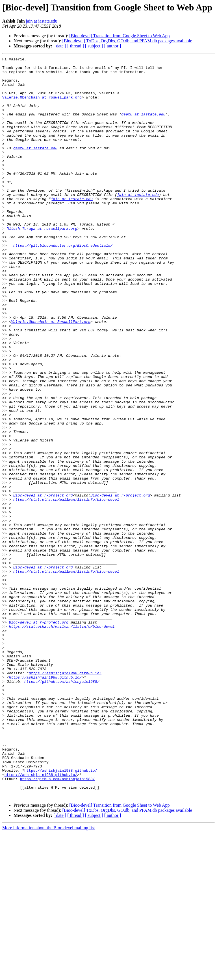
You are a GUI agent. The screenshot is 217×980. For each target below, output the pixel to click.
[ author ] (113, 46)
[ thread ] (76, 46)
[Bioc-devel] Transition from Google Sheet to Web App (119, 36)
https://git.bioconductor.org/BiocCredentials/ (63, 283)
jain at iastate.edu (42, 21)
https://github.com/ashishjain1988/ (62, 807)
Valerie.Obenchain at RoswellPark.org (51, 375)
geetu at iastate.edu (143, 126)
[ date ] (60, 46)
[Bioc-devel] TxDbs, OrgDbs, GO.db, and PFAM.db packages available (127, 41)
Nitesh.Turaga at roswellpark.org (42, 263)
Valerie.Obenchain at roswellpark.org (42, 106)
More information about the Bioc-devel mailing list (49, 975)
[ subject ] (94, 46)
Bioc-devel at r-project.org (43, 583)
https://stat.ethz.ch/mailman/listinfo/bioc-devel (66, 588)
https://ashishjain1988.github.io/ (65, 797)
